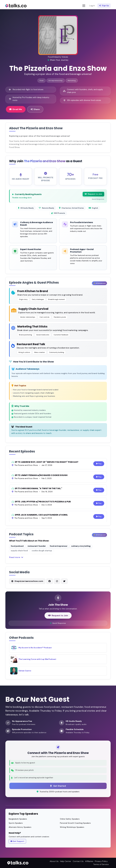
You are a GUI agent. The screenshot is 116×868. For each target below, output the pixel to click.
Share (35, 109)
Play (99, 464)
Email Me (16, 109)
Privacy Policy (101, 861)
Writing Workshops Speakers (72, 827)
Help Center (66, 861)
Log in (92, 6)
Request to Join (93, 195)
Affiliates (89, 861)
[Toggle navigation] (84, 6)
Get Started (58, 786)
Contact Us (78, 861)
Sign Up (104, 6)
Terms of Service (101, 864)
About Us (54, 861)
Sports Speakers (16, 823)
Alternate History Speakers (20, 827)
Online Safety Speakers (70, 819)
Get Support (17, 841)
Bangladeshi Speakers (18, 819)
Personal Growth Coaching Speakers (75, 823)
